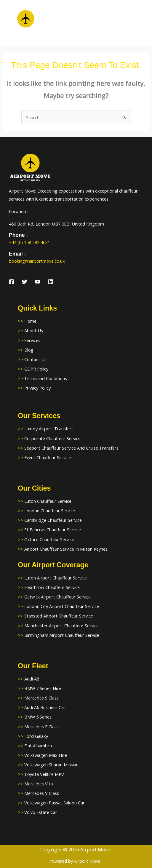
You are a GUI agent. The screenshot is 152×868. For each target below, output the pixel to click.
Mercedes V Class (42, 793)
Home (30, 321)
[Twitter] (25, 282)
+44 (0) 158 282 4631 (29, 242)
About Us (34, 330)
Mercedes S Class (41, 698)
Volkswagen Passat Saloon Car (55, 803)
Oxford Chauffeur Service (49, 539)
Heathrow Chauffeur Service (52, 587)
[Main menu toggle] (140, 23)
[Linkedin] (51, 282)
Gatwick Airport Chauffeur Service (57, 597)
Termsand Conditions (46, 378)
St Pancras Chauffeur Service (53, 530)
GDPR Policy (36, 369)
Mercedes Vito (39, 784)
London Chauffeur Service (50, 511)
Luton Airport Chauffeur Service (56, 578)
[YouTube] (38, 282)
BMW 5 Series (38, 717)
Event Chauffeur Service (48, 457)
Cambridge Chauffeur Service (53, 520)
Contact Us (35, 359)
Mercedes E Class (41, 727)
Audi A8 (32, 679)
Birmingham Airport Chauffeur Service (62, 635)
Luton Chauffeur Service (48, 501)
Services (32, 340)
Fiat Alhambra (38, 746)
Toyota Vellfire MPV (44, 774)
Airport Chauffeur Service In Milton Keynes (66, 549)
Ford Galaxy (36, 736)
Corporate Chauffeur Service (52, 438)
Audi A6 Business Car (45, 707)
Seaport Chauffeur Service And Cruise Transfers (71, 448)
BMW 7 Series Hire (43, 688)
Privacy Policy (37, 388)
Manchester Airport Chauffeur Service (61, 626)
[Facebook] (12, 282)
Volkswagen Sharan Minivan (51, 765)
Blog (29, 350)
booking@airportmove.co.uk (37, 261)
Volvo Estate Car (41, 812)
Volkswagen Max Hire (46, 755)
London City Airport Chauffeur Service (62, 606)
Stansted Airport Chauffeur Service (59, 616)
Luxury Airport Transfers (49, 429)
